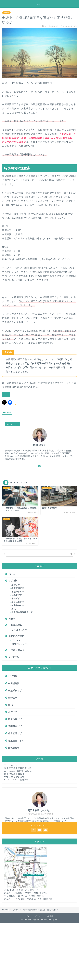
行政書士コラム (16, 741)
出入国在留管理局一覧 (22, 612)
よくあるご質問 (19, 630)
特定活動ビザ (18, 602)
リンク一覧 (14, 657)
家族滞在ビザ (18, 592)
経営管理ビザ (18, 588)
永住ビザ (16, 599)
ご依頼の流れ (15, 625)
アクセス (16, 640)
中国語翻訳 (14, 683)
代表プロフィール (20, 644)
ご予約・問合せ (17, 650)
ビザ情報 (6, 13)
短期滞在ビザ (18, 605)
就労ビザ (16, 585)
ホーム (12, 574)
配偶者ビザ (17, 595)
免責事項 (50, 916)
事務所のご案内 (17, 636)
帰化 (14, 609)
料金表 (12, 619)
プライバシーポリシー (34, 916)
